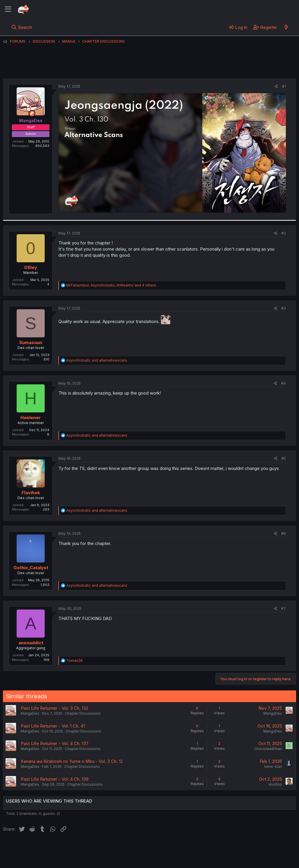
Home (187, 847)
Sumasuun (31, 342)
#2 (284, 233)
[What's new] (286, 27)
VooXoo (275, 784)
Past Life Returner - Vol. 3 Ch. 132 (54, 708)
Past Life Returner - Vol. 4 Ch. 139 (55, 779)
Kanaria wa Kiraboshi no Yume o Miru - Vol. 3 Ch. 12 (72, 761)
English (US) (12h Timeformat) (33, 847)
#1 (284, 86)
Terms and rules (111, 847)
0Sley (31, 267)
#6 (284, 533)
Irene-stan (273, 767)
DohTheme (240, 860)
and (97, 360)
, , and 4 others (111, 285)
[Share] (276, 87)
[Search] (22, 27)
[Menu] (8, 9)
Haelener (31, 417)
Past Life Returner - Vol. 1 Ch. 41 (53, 726)
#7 (284, 609)
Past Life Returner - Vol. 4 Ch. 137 (55, 743)
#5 (284, 458)
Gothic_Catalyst (31, 568)
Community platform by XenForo (248, 855)
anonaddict (31, 643)
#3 (284, 308)
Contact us (79, 847)
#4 (284, 383)
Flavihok (31, 493)
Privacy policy (146, 847)
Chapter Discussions (83, 713)
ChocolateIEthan (268, 749)
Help (170, 847)
